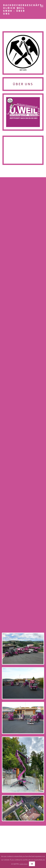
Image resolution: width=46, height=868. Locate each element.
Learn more (24, 864)
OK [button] (32, 864)
